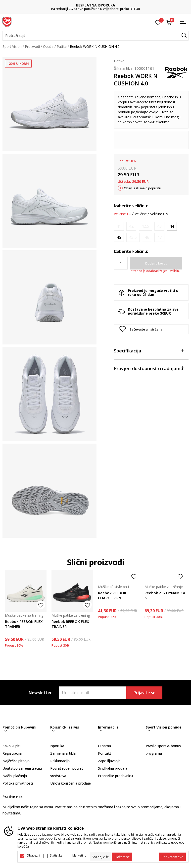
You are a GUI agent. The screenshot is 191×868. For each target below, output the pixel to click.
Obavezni (33, 856)
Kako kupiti (11, 746)
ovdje (154, 112)
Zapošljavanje (109, 761)
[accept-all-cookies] (172, 857)
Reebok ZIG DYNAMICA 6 (165, 595)
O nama (104, 746)
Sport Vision (12, 46)
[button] (95, 36)
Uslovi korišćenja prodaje (71, 783)
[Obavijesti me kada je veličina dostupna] (119, 226)
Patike (62, 46)
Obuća (48, 46)
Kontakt (105, 753)
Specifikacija (149, 350)
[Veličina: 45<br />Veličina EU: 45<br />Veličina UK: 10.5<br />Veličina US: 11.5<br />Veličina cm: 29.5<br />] (119, 237)
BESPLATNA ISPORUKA (96, 5)
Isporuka (57, 746)
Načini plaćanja (15, 776)
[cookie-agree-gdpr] (122, 857)
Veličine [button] (141, 214)
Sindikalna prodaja (113, 768)
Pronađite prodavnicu (115, 776)
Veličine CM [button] (159, 214)
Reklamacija (60, 761)
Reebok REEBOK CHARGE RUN (112, 595)
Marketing (79, 856)
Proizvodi (32, 46)
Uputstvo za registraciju (22, 768)
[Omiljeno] (158, 22)
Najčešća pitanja (16, 761)
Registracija (12, 753)
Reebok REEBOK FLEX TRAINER (24, 624)
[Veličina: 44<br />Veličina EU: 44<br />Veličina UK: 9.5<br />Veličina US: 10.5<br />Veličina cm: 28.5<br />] (172, 226)
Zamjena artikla (63, 753)
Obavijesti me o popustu (143, 188)
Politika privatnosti (18, 783)
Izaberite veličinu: (131, 206)
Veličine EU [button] (123, 214)
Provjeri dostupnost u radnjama (149, 368)
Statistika (56, 856)
